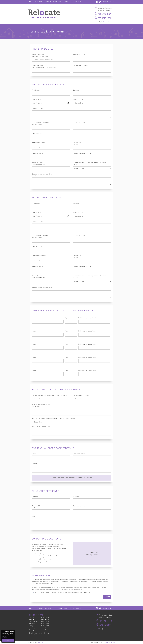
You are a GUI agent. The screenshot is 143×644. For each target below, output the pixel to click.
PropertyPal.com (110, 642)
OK (8, 640)
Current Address (38, 109)
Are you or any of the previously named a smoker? (49, 395)
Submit (107, 597)
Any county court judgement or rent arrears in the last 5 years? (54, 418)
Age (66, 318)
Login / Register (108, 2)
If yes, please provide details (41, 426)
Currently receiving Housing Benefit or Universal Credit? (90, 164)
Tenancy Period (51, 66)
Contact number (79, 454)
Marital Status (78, 99)
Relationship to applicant (87, 318)
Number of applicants (81, 65)
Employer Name (38, 153)
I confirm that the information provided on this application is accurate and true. (62, 592)
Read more (5, 638)
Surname (76, 90)
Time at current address (51, 123)
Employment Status (39, 143)
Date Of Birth (36, 99)
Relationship (51, 507)
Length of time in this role (82, 153)
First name (36, 497)
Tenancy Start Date (80, 54)
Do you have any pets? (81, 395)
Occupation (92, 143)
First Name (36, 90)
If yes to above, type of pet (71, 405)
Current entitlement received (71, 175)
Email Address (37, 133)
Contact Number (79, 122)
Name (34, 318)
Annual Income (51, 164)
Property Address (51, 55)
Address (35, 463)
